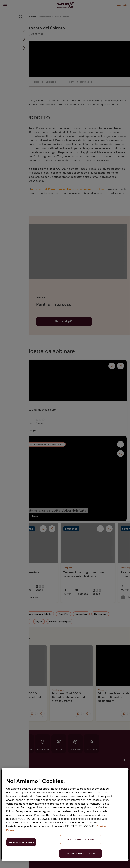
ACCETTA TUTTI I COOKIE (81, 854)
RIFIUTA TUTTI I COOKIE (81, 840)
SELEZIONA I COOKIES (21, 842)
